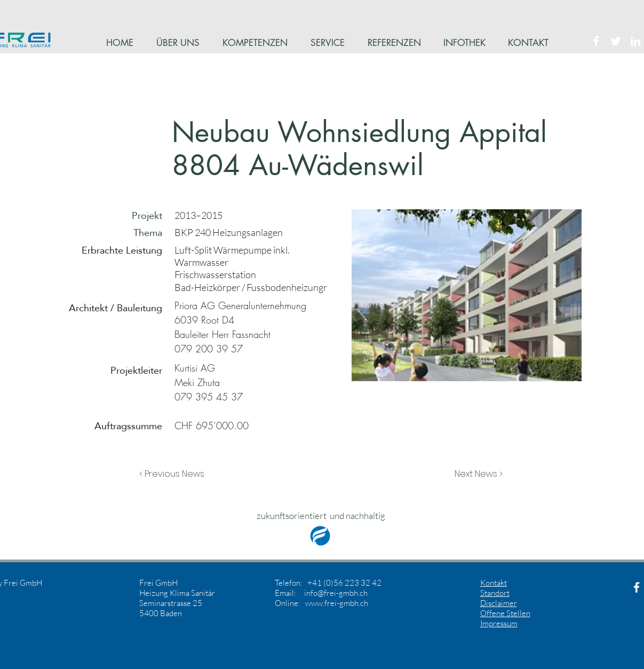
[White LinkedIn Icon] (635, 41)
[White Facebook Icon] (596, 41)
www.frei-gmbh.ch (337, 603)
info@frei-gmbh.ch (336, 593)
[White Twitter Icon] (616, 41)
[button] (174, 474)
